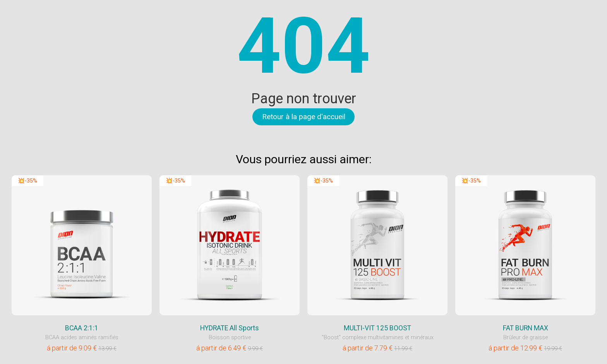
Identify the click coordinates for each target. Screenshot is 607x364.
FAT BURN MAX (526, 328)
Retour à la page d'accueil (304, 117)
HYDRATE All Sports (230, 328)
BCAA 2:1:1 (82, 328)
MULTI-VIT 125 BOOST (377, 328)
